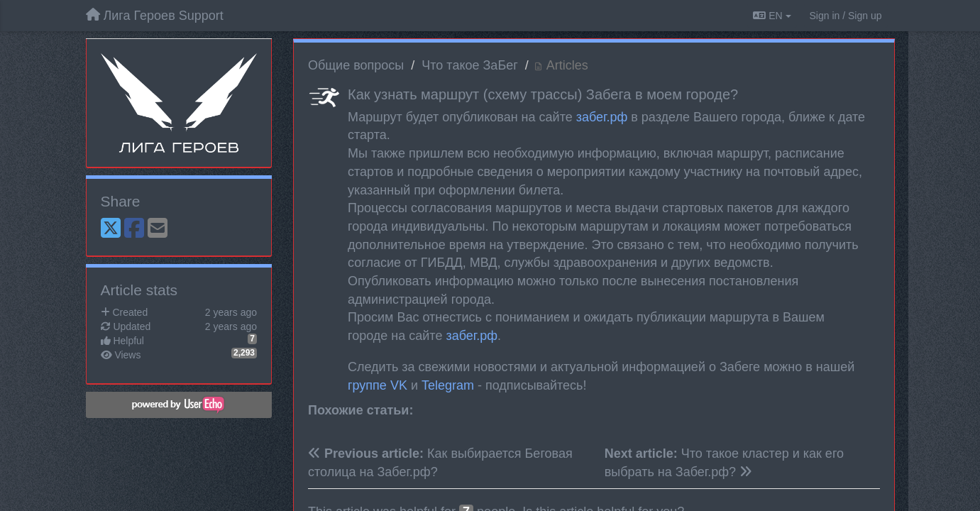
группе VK (378, 385)
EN (772, 16)
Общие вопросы (356, 65)
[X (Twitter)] (111, 229)
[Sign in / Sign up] (846, 16)
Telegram (448, 385)
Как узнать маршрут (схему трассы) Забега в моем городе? (543, 94)
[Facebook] (134, 229)
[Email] (158, 229)
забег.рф (602, 117)
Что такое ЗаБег (469, 65)
